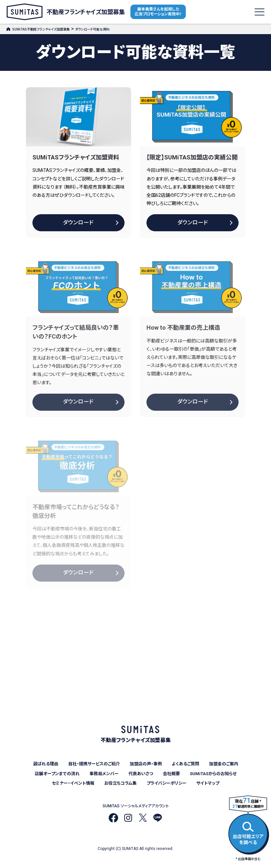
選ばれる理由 (46, 764)
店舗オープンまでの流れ (57, 774)
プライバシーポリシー (166, 783)
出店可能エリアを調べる (248, 832)
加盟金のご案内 (224, 764)
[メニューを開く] (260, 12)
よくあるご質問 (185, 764)
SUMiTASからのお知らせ (213, 774)
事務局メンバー (104, 774)
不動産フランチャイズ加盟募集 (66, 12)
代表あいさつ (141, 774)
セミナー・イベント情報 (73, 783)
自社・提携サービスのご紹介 (94, 764)
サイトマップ (208, 783)
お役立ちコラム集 (120, 783)
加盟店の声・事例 (146, 764)
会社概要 (171, 774)
